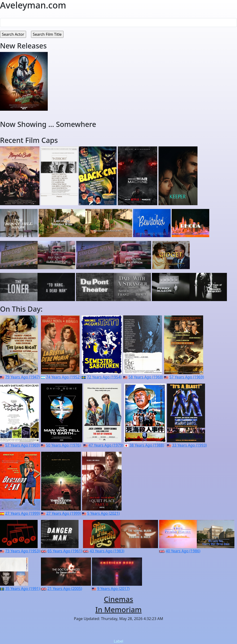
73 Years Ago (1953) (22, 551)
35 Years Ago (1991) (22, 589)
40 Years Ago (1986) (183, 551)
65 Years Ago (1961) (65, 551)
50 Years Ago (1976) (63, 445)
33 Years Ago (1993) (189, 445)
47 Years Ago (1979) (106, 445)
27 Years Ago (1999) (22, 513)
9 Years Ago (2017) (113, 589)
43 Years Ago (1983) (107, 551)
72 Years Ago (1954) (104, 377)
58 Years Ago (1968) (146, 377)
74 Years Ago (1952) (63, 377)
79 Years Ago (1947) (22, 377)
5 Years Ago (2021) (103, 513)
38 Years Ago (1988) (147, 445)
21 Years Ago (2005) (65, 589)
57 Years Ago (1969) (187, 377)
